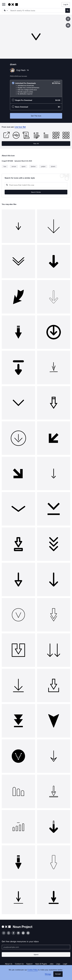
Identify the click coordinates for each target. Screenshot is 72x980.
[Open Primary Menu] (4, 5)
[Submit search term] (68, 10)
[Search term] (37, 10)
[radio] (36, 88)
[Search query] (36, 185)
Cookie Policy (33, 970)
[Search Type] (5, 10)
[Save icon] (68, 19)
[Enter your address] (36, 947)
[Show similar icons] (68, 25)
